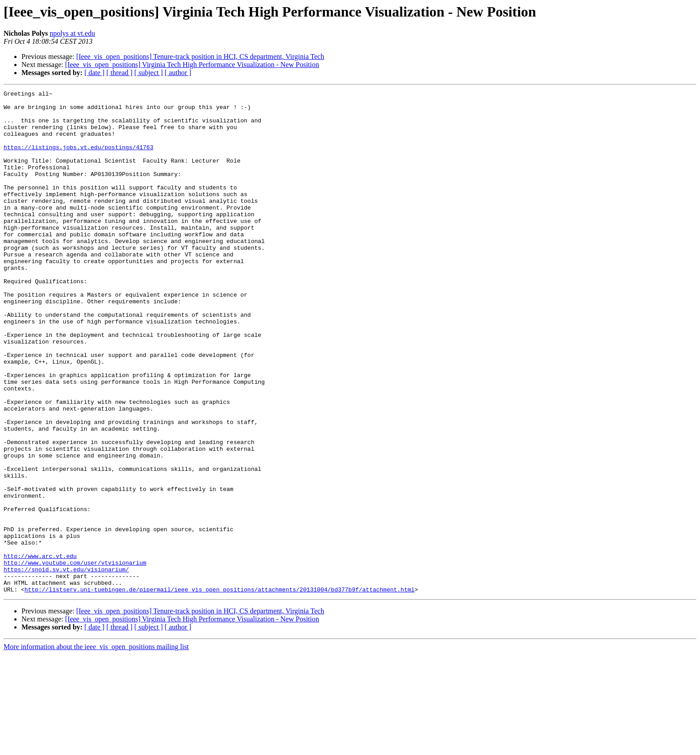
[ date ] (94, 73)
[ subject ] (149, 73)
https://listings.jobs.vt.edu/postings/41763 (78, 159)
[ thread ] (119, 73)
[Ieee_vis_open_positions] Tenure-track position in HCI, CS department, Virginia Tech (200, 57)
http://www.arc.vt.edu (40, 650)
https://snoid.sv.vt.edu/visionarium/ (66, 666)
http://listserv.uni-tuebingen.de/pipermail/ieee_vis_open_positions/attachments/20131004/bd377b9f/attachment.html (220, 690)
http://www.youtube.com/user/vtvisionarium (75, 658)
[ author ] (178, 73)
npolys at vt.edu (72, 33)
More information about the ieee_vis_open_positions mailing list (96, 747)
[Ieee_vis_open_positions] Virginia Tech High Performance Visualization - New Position (192, 65)
